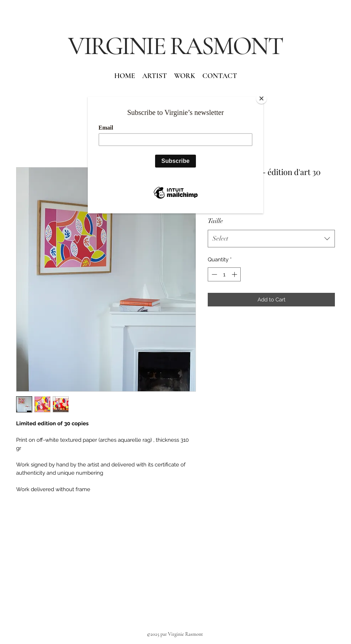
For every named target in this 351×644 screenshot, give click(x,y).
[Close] (261, 98)
